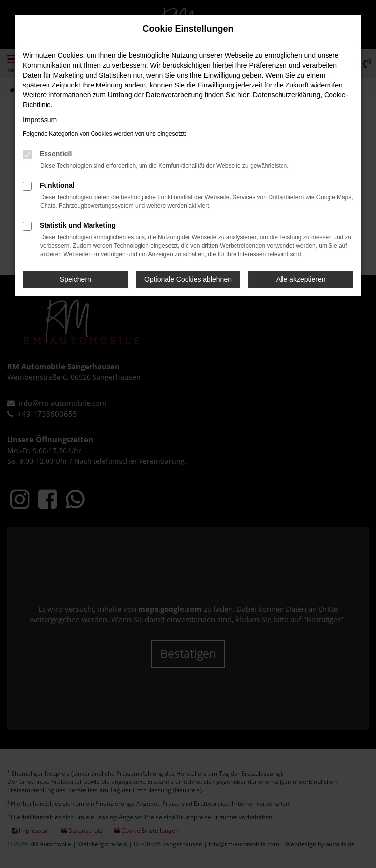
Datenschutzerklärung (286, 95)
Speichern (75, 279)
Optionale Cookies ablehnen (188, 279)
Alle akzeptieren (301, 279)
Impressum (40, 120)
